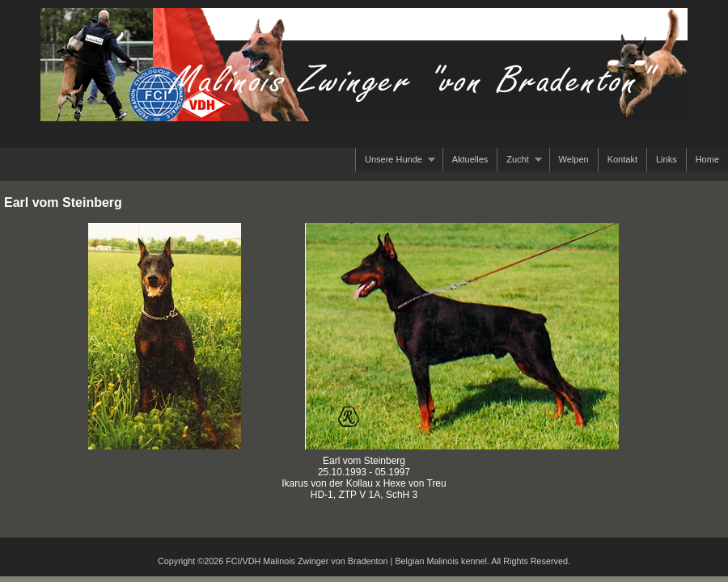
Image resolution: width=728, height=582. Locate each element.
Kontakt (622, 159)
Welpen (574, 159)
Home (707, 159)
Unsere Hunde (395, 160)
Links (667, 159)
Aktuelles (470, 159)
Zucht (519, 160)
